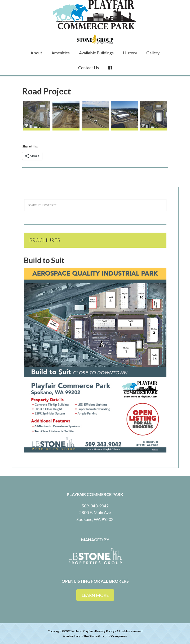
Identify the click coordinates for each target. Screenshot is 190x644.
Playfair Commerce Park (95, 15)
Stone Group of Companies (108, 636)
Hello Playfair (84, 631)
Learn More (95, 595)
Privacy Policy (105, 631)
